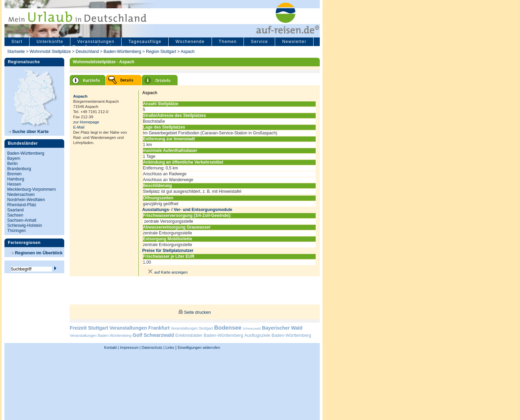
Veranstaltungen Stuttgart (192, 328)
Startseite (16, 52)
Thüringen (16, 231)
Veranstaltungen (96, 42)
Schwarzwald (252, 329)
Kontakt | (111, 347)
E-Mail (79, 127)
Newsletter (294, 42)
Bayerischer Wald (282, 328)
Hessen (14, 184)
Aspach (188, 52)
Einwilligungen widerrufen (199, 347)
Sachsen (15, 215)
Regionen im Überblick (37, 253)
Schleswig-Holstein (25, 225)
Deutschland (87, 52)
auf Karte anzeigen (167, 272)
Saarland (15, 210)
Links (169, 347)
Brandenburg (19, 169)
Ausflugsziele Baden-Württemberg (278, 335)
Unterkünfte (50, 42)
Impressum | (131, 347)
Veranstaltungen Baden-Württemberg (101, 335)
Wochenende (190, 42)
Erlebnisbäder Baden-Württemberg (209, 335)
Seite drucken (197, 312)
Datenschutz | (152, 347)
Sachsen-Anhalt (22, 220)
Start (17, 42)
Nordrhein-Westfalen (26, 200)
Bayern (14, 158)
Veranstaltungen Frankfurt (139, 328)
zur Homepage (86, 122)
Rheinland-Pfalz (22, 205)
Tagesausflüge (145, 42)
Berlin (13, 164)
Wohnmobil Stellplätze (50, 52)
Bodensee (228, 328)
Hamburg (16, 179)
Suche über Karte (28, 131)
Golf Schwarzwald (153, 335)
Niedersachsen (21, 195)
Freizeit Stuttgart (89, 328)
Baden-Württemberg (122, 52)
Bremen (14, 174)
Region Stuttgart (161, 52)
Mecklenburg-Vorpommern (31, 189)
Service (259, 42)
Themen (228, 42)
